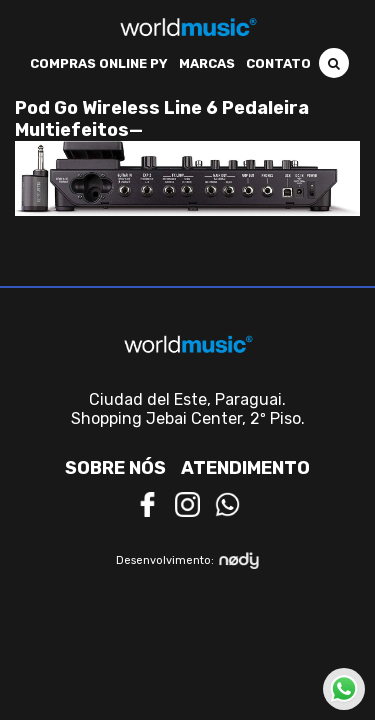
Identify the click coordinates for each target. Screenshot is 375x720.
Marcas (207, 63)
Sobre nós (115, 468)
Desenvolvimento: (187, 560)
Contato (278, 63)
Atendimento (245, 468)
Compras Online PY (99, 63)
